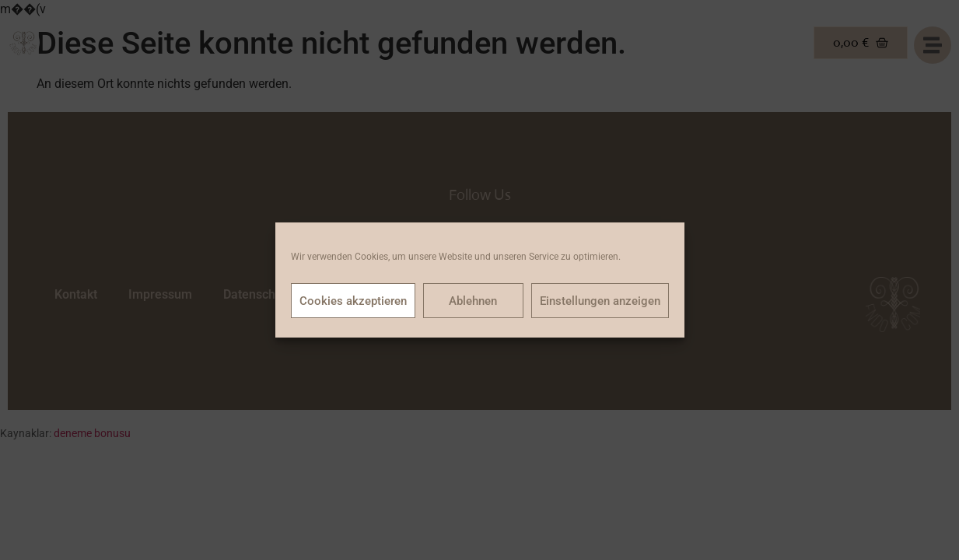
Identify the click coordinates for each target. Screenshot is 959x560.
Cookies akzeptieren (353, 301)
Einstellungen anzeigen (600, 301)
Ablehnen (473, 301)
